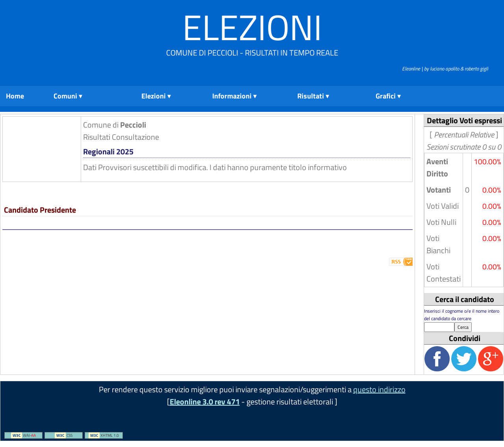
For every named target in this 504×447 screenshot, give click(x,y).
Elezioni (252, 27)
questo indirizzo (379, 389)
